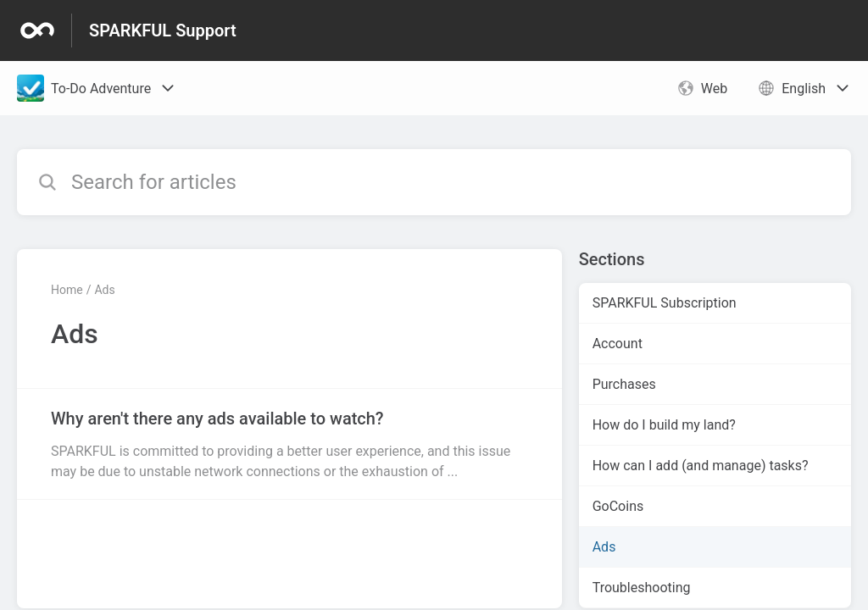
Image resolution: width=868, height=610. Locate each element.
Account (618, 344)
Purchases (624, 384)
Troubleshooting (642, 588)
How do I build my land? (664, 425)
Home (67, 290)
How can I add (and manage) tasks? (701, 466)
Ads (104, 290)
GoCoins (618, 506)
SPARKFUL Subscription (665, 303)
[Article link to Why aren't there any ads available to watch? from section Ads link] (289, 444)
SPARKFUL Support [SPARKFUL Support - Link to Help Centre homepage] (163, 30)
